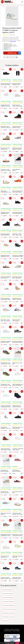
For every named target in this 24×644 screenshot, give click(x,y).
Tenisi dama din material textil (10, 609)
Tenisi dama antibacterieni (9, 605)
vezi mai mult (13, 41)
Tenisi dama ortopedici (8, 597)
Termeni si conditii (9, 629)
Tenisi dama (5, 621)
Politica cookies (16, 631)
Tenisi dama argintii (7, 590)
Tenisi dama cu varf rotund (9, 617)
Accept (17, 643)
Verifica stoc (14, 53)
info (10, 87)
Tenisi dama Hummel (7, 594)
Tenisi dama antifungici (8, 601)
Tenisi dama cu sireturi (8, 613)
